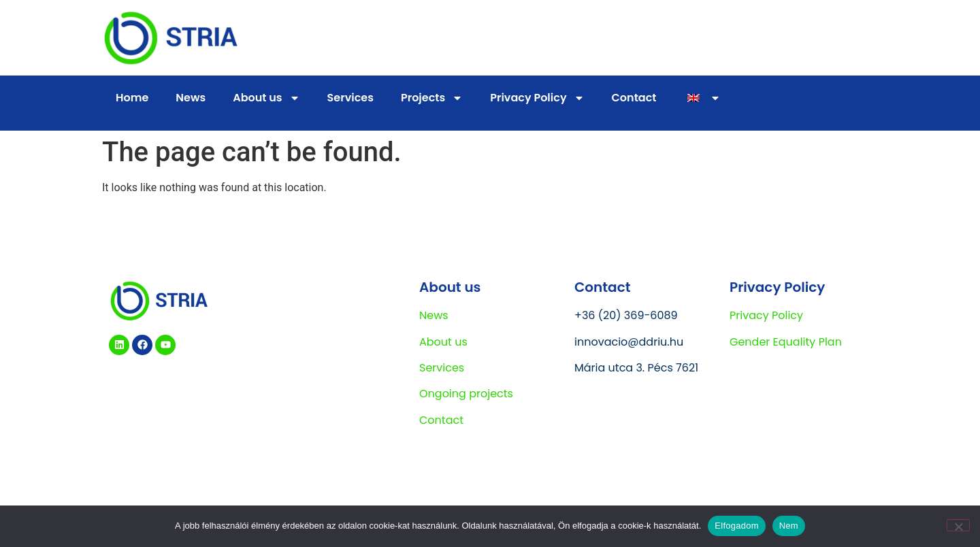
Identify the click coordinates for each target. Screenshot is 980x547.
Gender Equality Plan (786, 342)
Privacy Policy (537, 98)
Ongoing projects (466, 394)
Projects (432, 98)
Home (132, 98)
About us (266, 98)
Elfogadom (736, 526)
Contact (634, 98)
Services (350, 98)
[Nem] (958, 525)
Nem (789, 526)
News (191, 98)
